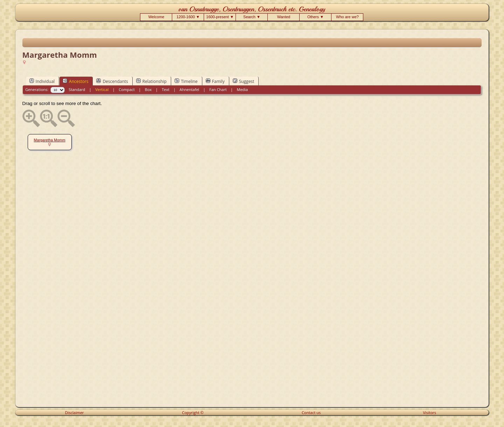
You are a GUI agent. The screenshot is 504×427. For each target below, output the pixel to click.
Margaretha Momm (50, 140)
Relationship (151, 81)
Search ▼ (252, 17)
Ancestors (75, 81)
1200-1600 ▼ (188, 17)
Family (215, 81)
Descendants (112, 81)
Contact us (311, 412)
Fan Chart (218, 89)
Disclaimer (75, 412)
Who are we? (347, 17)
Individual (42, 81)
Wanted (284, 17)
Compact (127, 89)
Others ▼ (316, 17)
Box (148, 89)
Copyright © (193, 412)
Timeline (186, 81)
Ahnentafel (189, 89)
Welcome (156, 17)
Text (166, 89)
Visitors (429, 412)
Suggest (244, 81)
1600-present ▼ (220, 17)
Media (243, 89)
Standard (77, 89)
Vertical (102, 89)
